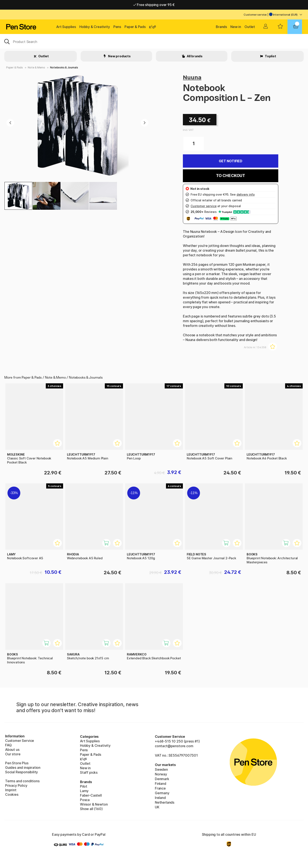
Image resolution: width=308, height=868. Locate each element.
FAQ (8, 745)
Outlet (250, 27)
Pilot (84, 786)
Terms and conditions (22, 781)
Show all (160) (91, 809)
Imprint (11, 790)
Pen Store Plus (17, 763)
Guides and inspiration (23, 768)
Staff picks (89, 772)
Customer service (255, 15)
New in (236, 27)
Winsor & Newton (94, 804)
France (160, 788)
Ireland (160, 798)
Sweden (161, 769)
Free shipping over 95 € (154, 5)
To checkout (231, 176)
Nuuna (192, 77)
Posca (85, 800)
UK (157, 807)
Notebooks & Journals (64, 67)
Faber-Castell (91, 795)
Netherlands (165, 802)
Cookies (12, 794)
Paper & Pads (135, 27)
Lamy (84, 791)
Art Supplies (66, 27)
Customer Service (20, 741)
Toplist (270, 56)
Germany (162, 793)
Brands (221, 27)
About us (12, 750)
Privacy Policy (16, 785)
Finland (161, 784)
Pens (117, 27)
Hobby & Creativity (95, 27)
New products (119, 56)
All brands (194, 56)
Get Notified (231, 161)
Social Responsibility (21, 772)
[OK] (154, 41)
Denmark (162, 779)
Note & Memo (36, 67)
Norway (161, 774)
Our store (13, 754)
